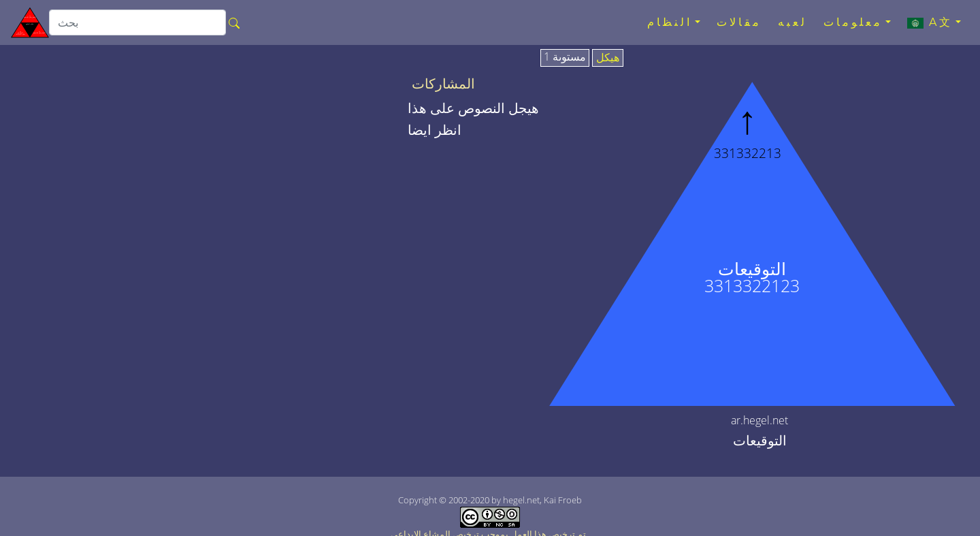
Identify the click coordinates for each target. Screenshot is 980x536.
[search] (137, 22)
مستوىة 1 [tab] (565, 57)
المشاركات (443, 84)
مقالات (739, 22)
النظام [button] (670, 22)
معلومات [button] (853, 22)
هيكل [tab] (608, 58)
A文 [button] (930, 22)
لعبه (793, 22)
